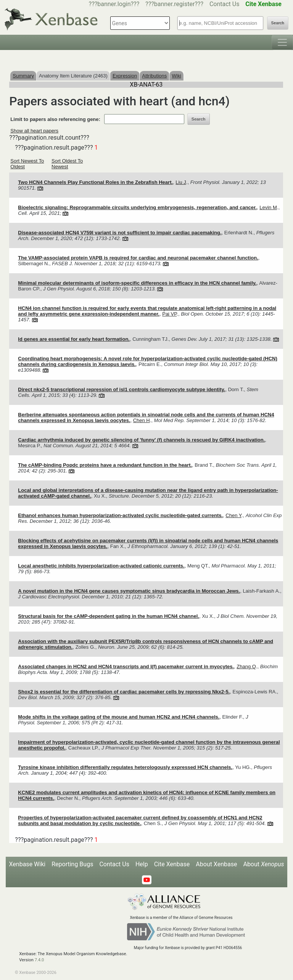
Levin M (268, 207)
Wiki (176, 76)
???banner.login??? (114, 4)
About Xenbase (216, 864)
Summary (23, 76)
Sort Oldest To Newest (67, 164)
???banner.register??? (174, 4)
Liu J (181, 182)
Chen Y (233, 515)
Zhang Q (246, 666)
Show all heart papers (34, 131)
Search (278, 23)
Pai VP (169, 314)
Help (142, 864)
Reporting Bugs (72, 864)
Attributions (154, 76)
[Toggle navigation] (282, 42)
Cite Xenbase (172, 864)
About (263, 864)
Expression (125, 76)
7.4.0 (39, 960)
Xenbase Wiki (27, 864)
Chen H (142, 420)
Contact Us (225, 4)
